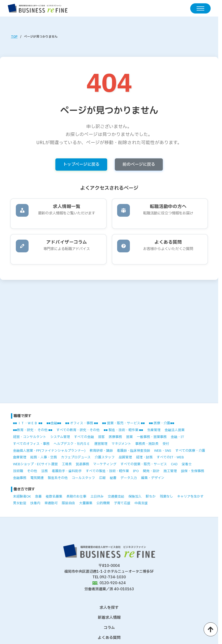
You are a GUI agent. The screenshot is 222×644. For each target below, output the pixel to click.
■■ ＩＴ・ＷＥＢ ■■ (28, 423)
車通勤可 (51, 503)
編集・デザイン (153, 478)
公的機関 (103, 503)
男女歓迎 (20, 503)
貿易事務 (82, 464)
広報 (102, 478)
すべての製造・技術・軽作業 (107, 471)
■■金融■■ (54, 423)
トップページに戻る (81, 165)
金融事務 (20, 478)
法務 (44, 471)
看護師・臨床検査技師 (133, 451)
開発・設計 (151, 471)
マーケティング (105, 464)
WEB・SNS (163, 451)
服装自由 (68, 503)
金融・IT (177, 437)
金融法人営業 (175, 430)
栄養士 (187, 464)
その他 (32, 471)
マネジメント (121, 444)
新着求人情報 (109, 618)
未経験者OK (22, 497)
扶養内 (35, 503)
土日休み (97, 497)
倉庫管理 (20, 457)
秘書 (113, 478)
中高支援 (141, 503)
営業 (129, 437)
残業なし (166, 497)
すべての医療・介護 (190, 451)
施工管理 (170, 471)
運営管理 (101, 444)
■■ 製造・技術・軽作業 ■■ (123, 430)
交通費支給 (116, 497)
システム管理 (60, 437)
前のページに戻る (139, 165)
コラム (109, 628)
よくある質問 (109, 638)
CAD (174, 464)
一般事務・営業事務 (152, 437)
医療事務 (115, 437)
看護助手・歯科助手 (67, 471)
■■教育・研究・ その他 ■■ (33, 430)
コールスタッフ (83, 478)
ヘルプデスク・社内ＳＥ (72, 444)
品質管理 (125, 457)
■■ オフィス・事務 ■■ (82, 423)
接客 (101, 437)
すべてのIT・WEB (170, 457)
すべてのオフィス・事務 (31, 444)
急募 (38, 497)
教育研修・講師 (101, 451)
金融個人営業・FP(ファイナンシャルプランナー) (49, 451)
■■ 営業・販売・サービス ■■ (123, 423)
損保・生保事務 (193, 471)
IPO (136, 471)
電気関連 (37, 478)
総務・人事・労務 (44, 457)
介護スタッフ (105, 457)
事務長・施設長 (147, 444)
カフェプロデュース (76, 457)
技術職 (18, 471)
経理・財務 (144, 457)
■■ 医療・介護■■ (161, 423)
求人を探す (109, 608)
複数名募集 (54, 497)
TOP (14, 37)
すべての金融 (84, 437)
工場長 (67, 464)
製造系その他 (58, 478)
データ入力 (129, 478)
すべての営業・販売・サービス (144, 464)
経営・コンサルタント (30, 437)
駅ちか (151, 497)
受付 (166, 444)
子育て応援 (122, 503)
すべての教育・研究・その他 (78, 430)
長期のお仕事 (76, 497)
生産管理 (154, 430)
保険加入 (135, 497)
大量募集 (86, 503)
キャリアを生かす (190, 497)
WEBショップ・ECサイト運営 (35, 464)
